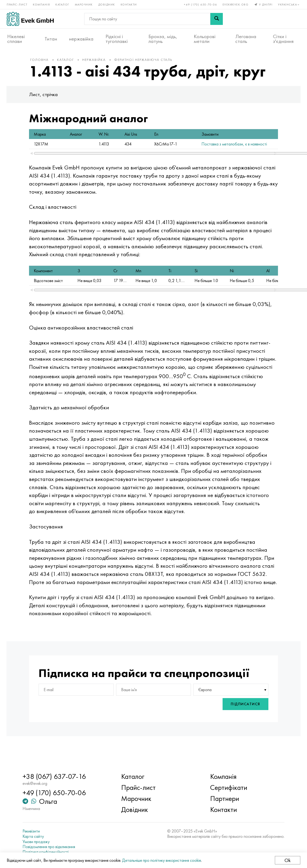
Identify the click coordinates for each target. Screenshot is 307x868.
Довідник (107, 4)
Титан (51, 39)
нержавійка (81, 39)
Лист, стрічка (47, 97)
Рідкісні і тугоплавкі (117, 39)
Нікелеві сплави (16, 39)
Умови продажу (38, 842)
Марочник (84, 4)
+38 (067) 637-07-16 (57, 777)
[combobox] (229, 708)
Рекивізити (34, 831)
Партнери (224, 799)
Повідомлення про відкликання (51, 847)
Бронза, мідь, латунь (163, 39)
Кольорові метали (205, 39)
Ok (287, 860)
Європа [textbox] (204, 708)
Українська (289, 4)
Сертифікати (228, 788)
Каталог (63, 4)
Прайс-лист (18, 4)
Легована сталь (246, 39)
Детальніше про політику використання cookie (162, 860)
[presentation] (193, 723)
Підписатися (243, 723)
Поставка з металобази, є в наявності (209, 146)
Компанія (42, 4)
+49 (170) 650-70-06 (200, 4)
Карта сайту (36, 836)
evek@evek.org (235, 4)
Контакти (129, 4)
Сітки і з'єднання (283, 39)
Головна (43, 62)
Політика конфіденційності (48, 852)
